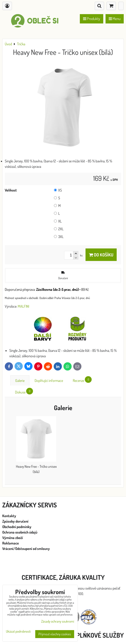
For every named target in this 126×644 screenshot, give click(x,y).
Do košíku (101, 255)
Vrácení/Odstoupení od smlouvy (26, 549)
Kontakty (9, 516)
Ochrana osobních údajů (20, 532)
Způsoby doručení (16, 521)
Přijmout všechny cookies (55, 634)
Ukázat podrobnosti (18, 632)
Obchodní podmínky (17, 527)
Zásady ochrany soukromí (58, 621)
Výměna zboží (13, 538)
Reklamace (11, 543)
